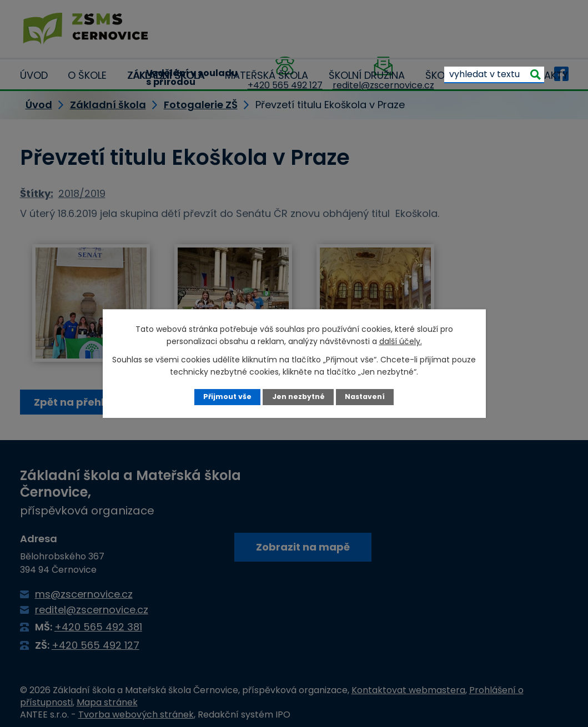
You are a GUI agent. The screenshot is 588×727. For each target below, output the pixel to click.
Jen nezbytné (298, 397)
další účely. (401, 341)
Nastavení (365, 397)
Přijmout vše (227, 397)
